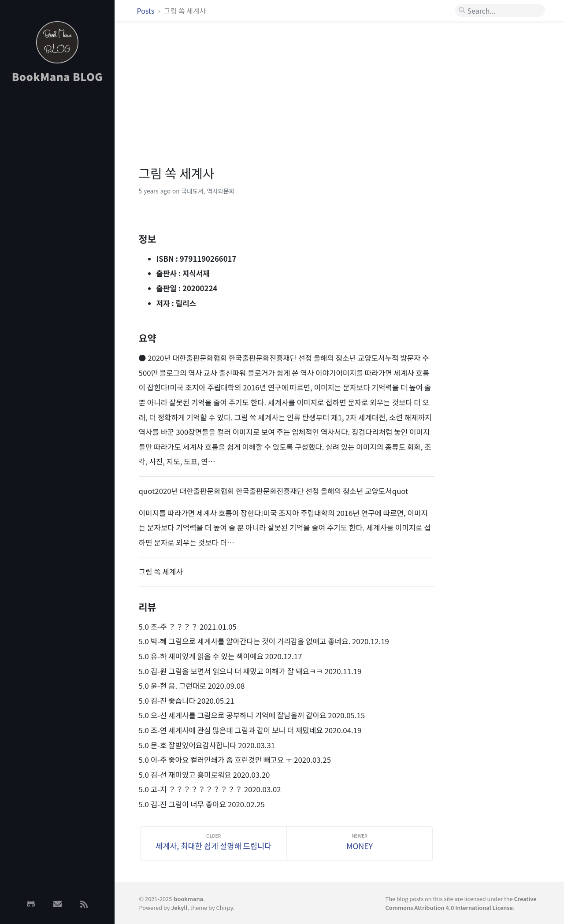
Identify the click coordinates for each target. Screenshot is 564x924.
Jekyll (179, 907)
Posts (147, 11)
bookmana (188, 899)
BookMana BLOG (58, 76)
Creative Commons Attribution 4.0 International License (461, 903)
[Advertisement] (57, 230)
